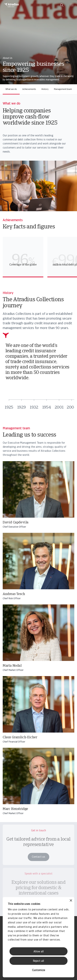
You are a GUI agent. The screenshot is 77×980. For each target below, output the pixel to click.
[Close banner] (71, 901)
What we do (11, 89)
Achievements (29, 89)
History (45, 89)
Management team (63, 89)
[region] (40, 257)
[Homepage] (12, 5)
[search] (62, 5)
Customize (38, 970)
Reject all (38, 961)
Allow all (39, 952)
